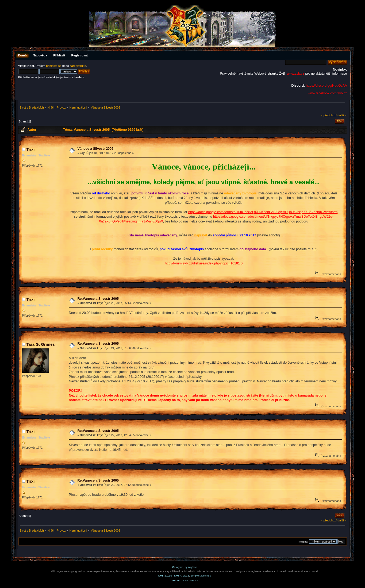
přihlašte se (54, 66)
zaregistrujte (78, 66)
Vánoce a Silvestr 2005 (95, 149)
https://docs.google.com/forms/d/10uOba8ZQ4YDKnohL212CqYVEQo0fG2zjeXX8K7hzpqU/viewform (263, 212)
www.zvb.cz (296, 74)
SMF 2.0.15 (165, 576)
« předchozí (329, 115)
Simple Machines (201, 576)
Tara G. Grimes (41, 344)
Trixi (31, 149)
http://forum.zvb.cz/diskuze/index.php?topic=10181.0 (204, 263)
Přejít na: (303, 542)
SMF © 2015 (182, 576)
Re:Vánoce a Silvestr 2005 (98, 299)
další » (342, 115)
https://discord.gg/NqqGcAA (326, 86)
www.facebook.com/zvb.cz (327, 93)
